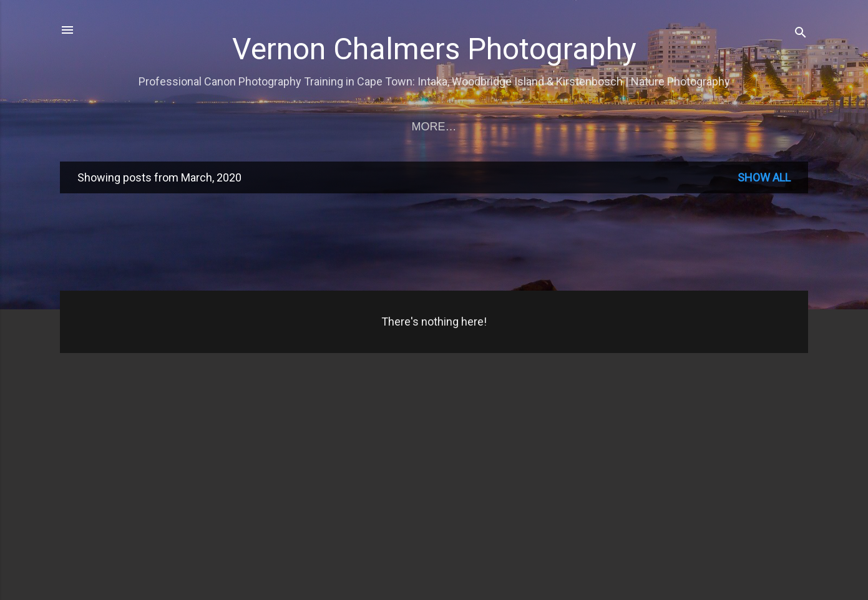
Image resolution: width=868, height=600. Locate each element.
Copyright (687, 127)
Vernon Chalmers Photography (434, 49)
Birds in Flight (381, 127)
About (762, 127)
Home (104, 127)
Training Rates (266, 127)
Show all (764, 180)
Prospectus (488, 127)
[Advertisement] (434, 243)
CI (555, 127)
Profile (607, 127)
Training (170, 127)
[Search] (801, 34)
